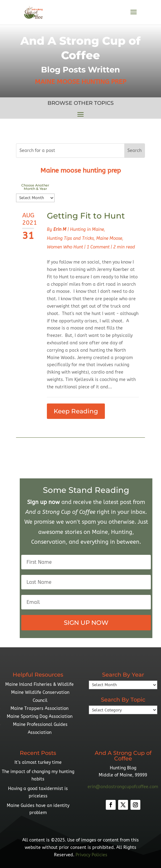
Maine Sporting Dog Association (40, 717)
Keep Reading (76, 411)
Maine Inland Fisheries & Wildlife (39, 684)
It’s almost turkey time (38, 762)
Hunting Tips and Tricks (70, 238)
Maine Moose (109, 238)
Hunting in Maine (87, 229)
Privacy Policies (91, 855)
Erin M (60, 229)
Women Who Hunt (65, 247)
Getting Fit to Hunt (86, 216)
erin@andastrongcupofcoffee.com (123, 787)
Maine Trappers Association (39, 708)
